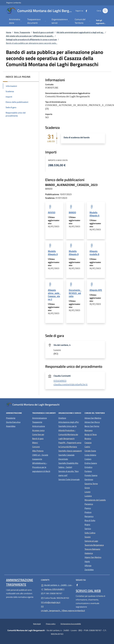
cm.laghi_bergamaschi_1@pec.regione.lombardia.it (57, 609)
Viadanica (96, 553)
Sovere (96, 537)
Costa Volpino (96, 455)
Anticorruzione (39, 426)
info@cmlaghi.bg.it (51, 602)
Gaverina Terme (96, 483)
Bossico (96, 438)
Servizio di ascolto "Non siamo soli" (69, 473)
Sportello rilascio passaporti (70, 451)
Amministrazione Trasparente (40, 420)
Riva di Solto (96, 520)
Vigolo (96, 561)
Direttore (62, 418)
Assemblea (11, 426)
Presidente (11, 418)
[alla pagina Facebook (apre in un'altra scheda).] (85, 11)
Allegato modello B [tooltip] (94, 253)
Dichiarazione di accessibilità (71, 624)
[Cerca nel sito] (105, 11)
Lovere (96, 492)
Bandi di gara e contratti (43, 32)
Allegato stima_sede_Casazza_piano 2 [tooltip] (54, 295)
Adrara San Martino (96, 418)
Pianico (96, 508)
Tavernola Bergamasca (96, 545)
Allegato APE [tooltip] (96, 290)
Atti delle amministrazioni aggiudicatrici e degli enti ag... (80, 32)
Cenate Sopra (96, 451)
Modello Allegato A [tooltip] (94, 214)
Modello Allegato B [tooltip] (74, 253)
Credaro (96, 459)
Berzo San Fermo (96, 426)
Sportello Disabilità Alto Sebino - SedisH (68, 465)
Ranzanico (96, 516)
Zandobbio (96, 569)
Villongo (96, 565)
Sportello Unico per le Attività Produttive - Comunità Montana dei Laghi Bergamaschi (68, 432)
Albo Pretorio (44, 451)
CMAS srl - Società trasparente (44, 457)
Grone (96, 487)
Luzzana (88, 496)
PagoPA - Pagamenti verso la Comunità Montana (70, 445)
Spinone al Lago (96, 541)
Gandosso (96, 479)
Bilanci (35, 443)
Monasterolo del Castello (96, 500)
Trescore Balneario (96, 549)
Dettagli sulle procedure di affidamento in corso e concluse (31, 39)
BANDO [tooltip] (72, 212)
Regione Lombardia (14, 3)
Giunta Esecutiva (13, 422)
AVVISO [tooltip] (52, 212)
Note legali (37, 624)
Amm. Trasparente (22, 32)
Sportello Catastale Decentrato (66, 457)
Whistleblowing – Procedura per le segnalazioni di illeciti (44, 467)
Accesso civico (38, 430)
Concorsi (36, 447)
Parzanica (96, 504)
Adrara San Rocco (96, 422)
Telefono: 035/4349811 (53, 589)
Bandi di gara (38, 439)
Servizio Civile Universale (70, 479)
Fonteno (96, 471)
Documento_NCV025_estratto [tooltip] (75, 293)
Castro (96, 446)
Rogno (96, 524)
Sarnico (96, 528)
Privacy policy (51, 624)
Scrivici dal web (88, 591)
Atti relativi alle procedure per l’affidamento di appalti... (30, 36)
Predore (96, 512)
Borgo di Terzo (96, 434)
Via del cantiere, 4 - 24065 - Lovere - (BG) (57, 585)
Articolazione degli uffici (69, 422)
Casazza (96, 442)
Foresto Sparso (96, 475)
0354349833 (60, 381)
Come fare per (38, 434)
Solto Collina (96, 533)
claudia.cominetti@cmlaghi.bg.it (71, 384)
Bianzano (96, 430)
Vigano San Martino (96, 557)
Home (9, 32)
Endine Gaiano (96, 463)
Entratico (96, 467)
